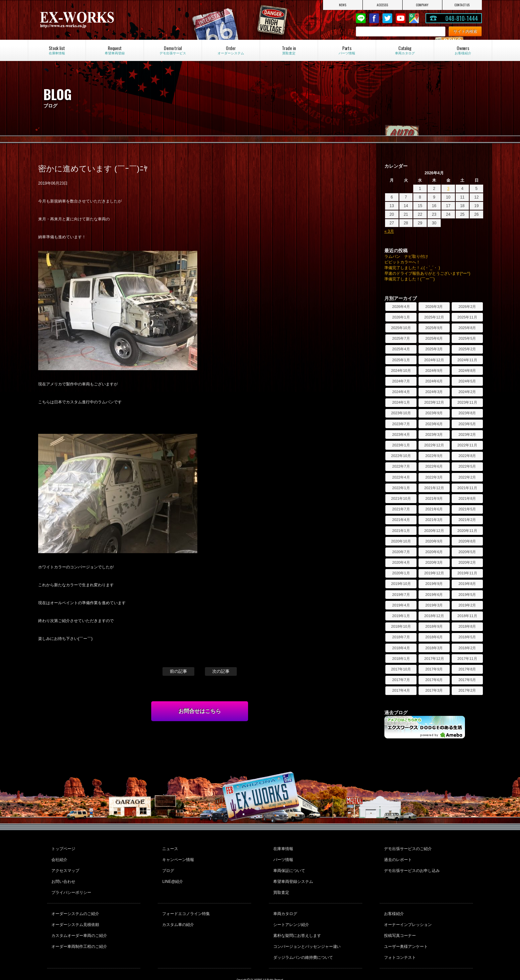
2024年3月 (434, 392)
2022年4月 (401, 477)
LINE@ (361, 18)
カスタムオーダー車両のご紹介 (78, 921)
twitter (387, 18)
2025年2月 (467, 349)
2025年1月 (401, 360)
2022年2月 (467, 477)
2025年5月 (467, 338)
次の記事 (221, 671)
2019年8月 (467, 584)
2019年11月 (467, 573)
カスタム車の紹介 (177, 912)
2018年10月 (401, 626)
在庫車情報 (282, 848)
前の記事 (178, 671)
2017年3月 (434, 690)
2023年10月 (401, 413)
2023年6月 (434, 424)
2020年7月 (401, 552)
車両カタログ (284, 903)
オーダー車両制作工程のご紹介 (78, 930)
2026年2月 (467, 307)
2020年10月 (401, 541)
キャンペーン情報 (177, 857)
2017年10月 (401, 669)
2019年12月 (434, 573)
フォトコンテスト (399, 939)
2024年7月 (401, 381)
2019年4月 (401, 605)
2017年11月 (467, 659)
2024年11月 (467, 360)
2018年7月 (401, 637)
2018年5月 (467, 637)
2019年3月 (434, 605)
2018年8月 (467, 626)
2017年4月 (401, 690)
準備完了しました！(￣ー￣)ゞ (412, 279)
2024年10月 (401, 371)
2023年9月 (434, 413)
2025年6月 (434, 338)
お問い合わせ (62, 875)
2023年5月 (467, 424)
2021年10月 (401, 498)
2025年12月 (434, 317)
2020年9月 (434, 541)
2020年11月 (467, 531)
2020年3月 (434, 562)
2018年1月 (401, 659)
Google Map (414, 18)
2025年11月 (467, 317)
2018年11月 (467, 616)
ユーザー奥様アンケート (405, 930)
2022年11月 (467, 445)
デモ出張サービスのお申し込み (411, 866)
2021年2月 (467, 520)
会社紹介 (58, 857)
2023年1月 (401, 445)
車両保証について (288, 866)
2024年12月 (434, 360)
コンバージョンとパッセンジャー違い (306, 930)
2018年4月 (401, 648)
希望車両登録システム (292, 875)
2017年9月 (434, 669)
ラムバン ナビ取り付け (406, 257)
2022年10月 (401, 456)
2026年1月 (401, 317)
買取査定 (280, 884)
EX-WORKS (105, 20)
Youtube (401, 18)
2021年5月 (467, 509)
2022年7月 (401, 466)
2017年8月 (467, 669)
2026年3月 (434, 307)
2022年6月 (434, 466)
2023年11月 (467, 402)
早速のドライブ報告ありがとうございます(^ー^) (427, 273)
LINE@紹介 (172, 875)
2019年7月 (401, 595)
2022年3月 (434, 477)
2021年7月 (401, 509)
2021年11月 (467, 488)
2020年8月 (467, 541)
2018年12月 (434, 616)
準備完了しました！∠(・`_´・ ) (412, 268)
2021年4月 (401, 520)
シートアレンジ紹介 (290, 912)
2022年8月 (467, 456)
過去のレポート (397, 857)
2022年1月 (401, 488)
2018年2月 (467, 648)
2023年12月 (434, 402)
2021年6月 (434, 509)
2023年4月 (401, 434)
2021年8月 (467, 498)
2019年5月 (467, 595)
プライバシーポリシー (70, 884)
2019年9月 (434, 584)
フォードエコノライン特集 (185, 903)
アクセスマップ (64, 866)
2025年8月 (467, 328)
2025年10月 (401, 328)
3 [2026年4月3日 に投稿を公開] (448, 189)
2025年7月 (401, 338)
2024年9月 (434, 371)
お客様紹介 (393, 903)
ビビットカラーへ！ (402, 262)
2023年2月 (467, 434)
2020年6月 (434, 552)
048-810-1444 (462, 18)
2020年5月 (467, 552)
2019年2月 (467, 605)
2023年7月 (401, 424)
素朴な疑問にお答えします (296, 921)
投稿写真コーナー (399, 921)
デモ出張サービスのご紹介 (407, 848)
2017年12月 (434, 659)
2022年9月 (434, 456)
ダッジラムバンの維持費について (302, 939)
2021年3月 (434, 520)
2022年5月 (467, 466)
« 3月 (389, 231)
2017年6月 (434, 680)
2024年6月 (434, 381)
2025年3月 (434, 349)
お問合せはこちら (200, 711)
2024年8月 (467, 371)
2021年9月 (434, 498)
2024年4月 (401, 392)
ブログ (167, 866)
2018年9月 (434, 626)
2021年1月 (401, 531)
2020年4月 (401, 562)
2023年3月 (434, 434)
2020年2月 (467, 562)
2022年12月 (434, 445)
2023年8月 (467, 413)
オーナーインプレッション (407, 912)
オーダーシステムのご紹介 (74, 903)
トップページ (62, 848)
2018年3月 (434, 648)
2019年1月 (401, 616)
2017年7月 (401, 680)
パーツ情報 (282, 857)
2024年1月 (401, 402)
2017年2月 (467, 690)
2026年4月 (401, 307)
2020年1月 (401, 573)
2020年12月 (434, 531)
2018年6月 (434, 637)
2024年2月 (467, 392)
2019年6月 (434, 595)
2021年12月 (434, 488)
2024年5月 (467, 381)
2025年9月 (434, 328)
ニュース (169, 848)
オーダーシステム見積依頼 (74, 912)
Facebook (374, 18)
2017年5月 (467, 680)
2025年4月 (401, 349)
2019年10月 (401, 584)
